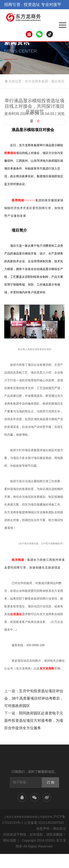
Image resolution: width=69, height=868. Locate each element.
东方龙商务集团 (36, 81)
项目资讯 (58, 81)
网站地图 (10, 840)
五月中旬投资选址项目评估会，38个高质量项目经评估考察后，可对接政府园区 (34, 698)
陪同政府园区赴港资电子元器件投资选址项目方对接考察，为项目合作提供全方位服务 (34, 720)
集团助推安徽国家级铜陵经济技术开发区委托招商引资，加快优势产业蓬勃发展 (34, 208)
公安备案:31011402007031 (44, 823)
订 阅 (51, 782)
